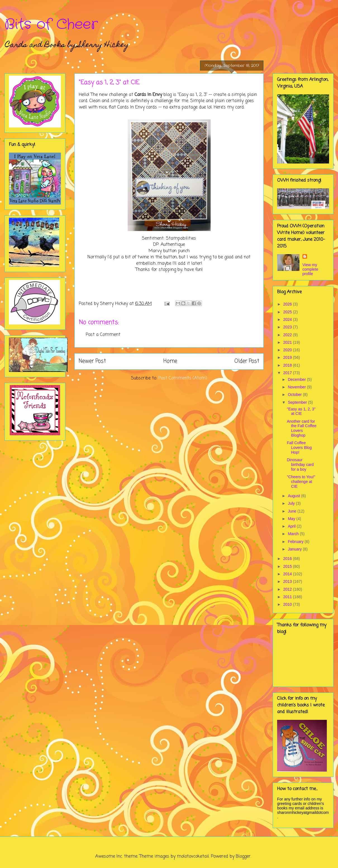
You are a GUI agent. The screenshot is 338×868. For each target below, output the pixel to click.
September (298, 402)
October (295, 395)
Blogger (243, 857)
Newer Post (92, 361)
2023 (288, 327)
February (296, 542)
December (297, 379)
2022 (288, 335)
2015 (288, 566)
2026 (288, 304)
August (294, 496)
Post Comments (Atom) (183, 378)
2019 (288, 357)
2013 (288, 581)
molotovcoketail (193, 857)
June (292, 511)
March (294, 534)
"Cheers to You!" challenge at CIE (301, 482)
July (292, 503)
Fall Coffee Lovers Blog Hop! (299, 448)
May (292, 519)
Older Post (247, 361)
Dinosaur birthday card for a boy (300, 465)
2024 (288, 319)
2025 (288, 312)
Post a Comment (103, 335)
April (292, 526)
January (295, 549)
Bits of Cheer (51, 25)
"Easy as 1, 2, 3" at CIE (301, 411)
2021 (288, 342)
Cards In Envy (148, 95)
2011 (288, 597)
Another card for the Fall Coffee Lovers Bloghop (302, 428)
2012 (288, 589)
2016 (288, 559)
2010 (288, 604)
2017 (288, 373)
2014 (288, 574)
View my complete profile (310, 269)
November (297, 387)
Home (170, 361)
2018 (288, 365)
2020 (288, 350)
